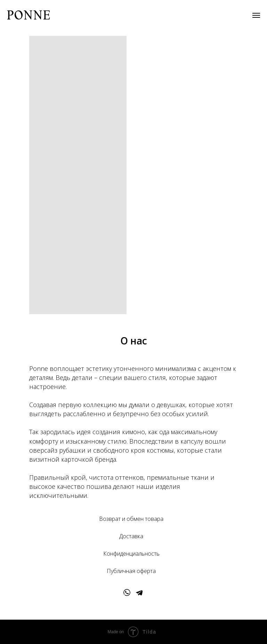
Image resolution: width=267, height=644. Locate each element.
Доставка (131, 536)
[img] (127, 593)
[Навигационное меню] (256, 15)
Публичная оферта (131, 571)
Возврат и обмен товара (131, 519)
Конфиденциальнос (129, 554)
